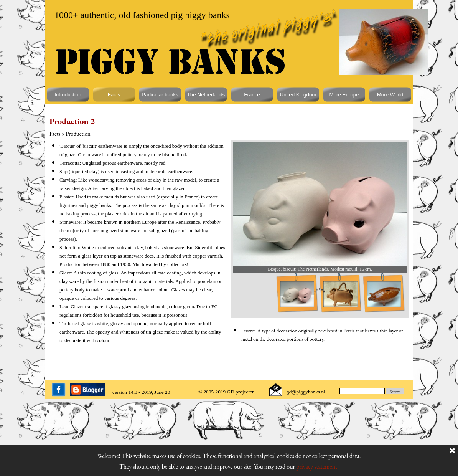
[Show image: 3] (384, 294)
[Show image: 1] (297, 294)
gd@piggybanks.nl (306, 392)
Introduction (68, 95)
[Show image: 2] (340, 294)
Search (395, 392)
